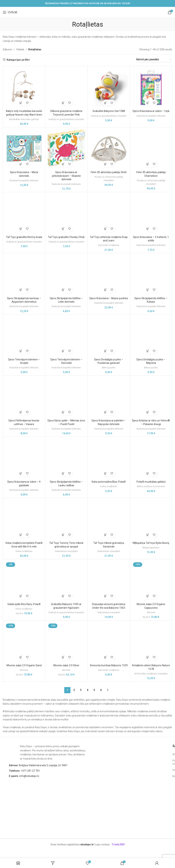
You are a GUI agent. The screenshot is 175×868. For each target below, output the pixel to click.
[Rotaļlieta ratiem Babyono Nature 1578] (151, 641)
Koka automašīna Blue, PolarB (109, 482)
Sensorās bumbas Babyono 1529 (109, 665)
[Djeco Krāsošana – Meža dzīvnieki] (24, 148)
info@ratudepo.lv (24, 776)
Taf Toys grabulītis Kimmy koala (24, 237)
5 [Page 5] (94, 690)
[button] (21, 103)
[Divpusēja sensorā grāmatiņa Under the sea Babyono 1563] (109, 580)
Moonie (151, 612)
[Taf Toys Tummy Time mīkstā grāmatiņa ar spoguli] (66, 519)
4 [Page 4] (87, 690)
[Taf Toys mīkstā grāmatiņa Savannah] (109, 519)
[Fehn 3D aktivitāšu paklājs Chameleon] (151, 148)
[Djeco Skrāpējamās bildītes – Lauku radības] (66, 458)
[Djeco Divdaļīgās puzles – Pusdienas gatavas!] (109, 335)
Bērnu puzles (109, 368)
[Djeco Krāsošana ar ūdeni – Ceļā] (151, 87)
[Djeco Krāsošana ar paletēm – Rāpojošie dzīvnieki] (109, 397)
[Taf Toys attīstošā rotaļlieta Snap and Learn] (109, 213)
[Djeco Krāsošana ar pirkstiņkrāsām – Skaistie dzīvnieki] (66, 148)
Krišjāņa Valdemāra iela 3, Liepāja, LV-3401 (38, 765)
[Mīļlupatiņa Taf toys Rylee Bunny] (151, 519)
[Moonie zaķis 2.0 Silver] (66, 641)
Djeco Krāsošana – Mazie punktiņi (109, 298)
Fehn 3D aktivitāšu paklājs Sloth (109, 172)
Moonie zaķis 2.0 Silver (66, 665)
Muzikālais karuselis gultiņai (24, 119)
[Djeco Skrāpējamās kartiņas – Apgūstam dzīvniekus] (24, 274)
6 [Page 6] (101, 690)
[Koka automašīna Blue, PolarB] (109, 458)
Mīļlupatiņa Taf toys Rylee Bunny (151, 543)
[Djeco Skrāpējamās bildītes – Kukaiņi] (151, 274)
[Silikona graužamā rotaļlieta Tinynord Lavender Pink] (66, 87)
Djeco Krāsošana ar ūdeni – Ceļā (151, 111)
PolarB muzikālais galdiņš (151, 482)
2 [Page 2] (74, 690)
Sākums (7, 49)
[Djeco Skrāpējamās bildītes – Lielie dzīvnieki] (66, 274)
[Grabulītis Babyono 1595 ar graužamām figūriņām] (66, 580)
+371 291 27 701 (24, 771)
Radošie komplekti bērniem (151, 116)
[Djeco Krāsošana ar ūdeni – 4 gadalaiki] (24, 458)
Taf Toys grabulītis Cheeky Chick (66, 237)
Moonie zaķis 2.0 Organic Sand (24, 665)
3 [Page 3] (81, 690)
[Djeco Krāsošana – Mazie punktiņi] (109, 274)
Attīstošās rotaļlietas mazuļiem (151, 674)
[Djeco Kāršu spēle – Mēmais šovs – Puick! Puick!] (66, 397)
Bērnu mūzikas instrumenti (151, 486)
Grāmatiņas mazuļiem (66, 551)
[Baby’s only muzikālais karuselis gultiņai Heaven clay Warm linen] (24, 87)
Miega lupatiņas (151, 548)
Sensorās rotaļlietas (109, 245)
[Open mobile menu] (10, 12)
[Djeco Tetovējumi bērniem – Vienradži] (66, 335)
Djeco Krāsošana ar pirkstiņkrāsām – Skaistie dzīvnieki (66, 176)
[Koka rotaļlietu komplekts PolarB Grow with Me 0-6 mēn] (24, 519)
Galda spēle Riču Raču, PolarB (24, 604)
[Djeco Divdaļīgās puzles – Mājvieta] (151, 335)
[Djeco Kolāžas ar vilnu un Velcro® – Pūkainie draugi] (151, 397)
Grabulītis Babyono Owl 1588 (109, 111)
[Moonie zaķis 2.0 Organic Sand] (24, 641)
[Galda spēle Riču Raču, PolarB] (24, 580)
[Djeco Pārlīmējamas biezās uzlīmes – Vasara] (24, 397)
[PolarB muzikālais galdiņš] (151, 458)
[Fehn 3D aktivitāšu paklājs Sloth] (109, 148)
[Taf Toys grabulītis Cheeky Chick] (66, 213)
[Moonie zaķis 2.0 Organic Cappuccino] (151, 580)
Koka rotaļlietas (109, 486)
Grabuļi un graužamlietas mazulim (66, 119)
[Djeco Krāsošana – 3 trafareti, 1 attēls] (151, 213)
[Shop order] (154, 60)
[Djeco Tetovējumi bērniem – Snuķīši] (24, 335)
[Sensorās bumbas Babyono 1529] (109, 641)
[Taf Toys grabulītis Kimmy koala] (24, 213)
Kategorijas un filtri (18, 60)
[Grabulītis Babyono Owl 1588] (109, 87)
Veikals (20, 49)
